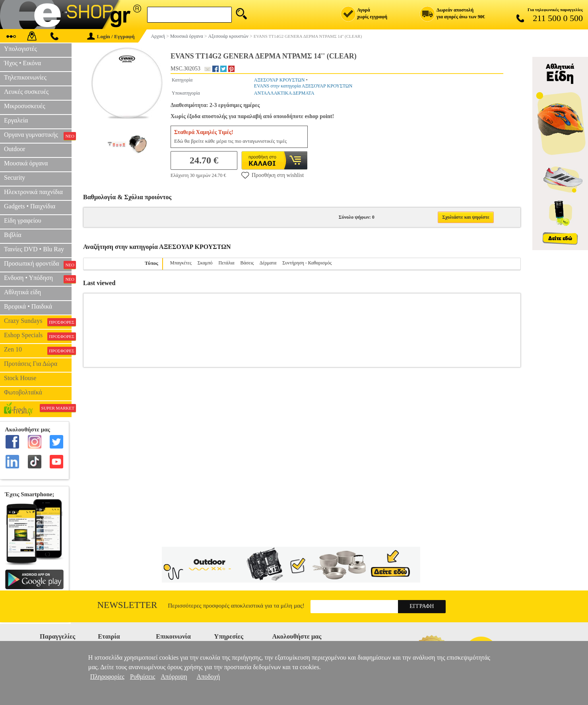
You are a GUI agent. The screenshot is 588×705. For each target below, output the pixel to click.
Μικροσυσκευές (25, 106)
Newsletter (127, 605)
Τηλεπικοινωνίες (25, 77)
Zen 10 (38, 350)
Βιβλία (13, 235)
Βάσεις (247, 263)
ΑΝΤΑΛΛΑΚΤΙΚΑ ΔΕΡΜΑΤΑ (284, 93)
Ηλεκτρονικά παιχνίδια (33, 192)
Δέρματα (268, 263)
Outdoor (15, 149)
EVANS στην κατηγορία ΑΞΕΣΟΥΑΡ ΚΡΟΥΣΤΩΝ (303, 86)
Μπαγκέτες (181, 263)
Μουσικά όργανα (26, 163)
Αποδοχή (209, 677)
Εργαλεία (16, 120)
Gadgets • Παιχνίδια (30, 206)
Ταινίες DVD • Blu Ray (34, 249)
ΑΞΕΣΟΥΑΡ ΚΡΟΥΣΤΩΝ (279, 80)
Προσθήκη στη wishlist (273, 175)
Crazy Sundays (38, 322)
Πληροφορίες (107, 677)
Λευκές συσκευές (26, 92)
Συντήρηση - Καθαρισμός (307, 263)
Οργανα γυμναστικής (38, 136)
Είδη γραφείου (23, 220)
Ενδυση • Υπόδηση (38, 279)
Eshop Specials (38, 336)
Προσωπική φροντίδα (38, 264)
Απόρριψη (174, 677)
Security (15, 178)
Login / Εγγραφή (111, 36)
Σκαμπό (205, 263)
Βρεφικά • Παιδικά (28, 306)
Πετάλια (227, 263)
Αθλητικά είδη (22, 292)
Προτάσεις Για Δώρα (31, 364)
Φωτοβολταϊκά (23, 392)
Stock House (20, 378)
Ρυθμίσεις (143, 677)
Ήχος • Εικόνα (22, 63)
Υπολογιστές (20, 49)
